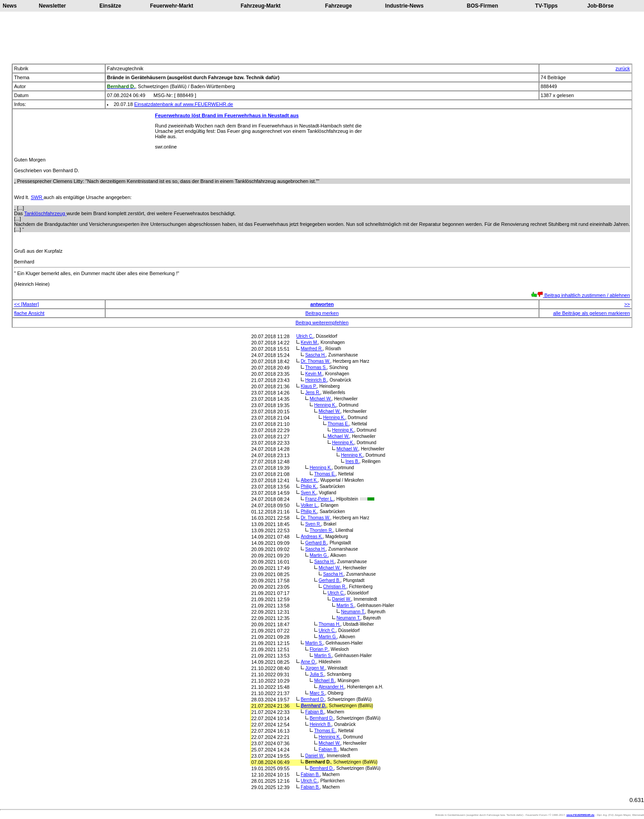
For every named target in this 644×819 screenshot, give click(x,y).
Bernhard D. (313, 699)
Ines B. (352, 461)
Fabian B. (315, 712)
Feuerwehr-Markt (172, 6)
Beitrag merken (322, 313)
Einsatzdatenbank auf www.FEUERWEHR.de (184, 104)
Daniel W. (341, 599)
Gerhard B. (316, 543)
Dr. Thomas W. (315, 361)
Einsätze (110, 6)
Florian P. (319, 649)
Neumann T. (353, 612)
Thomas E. (338, 424)
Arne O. (308, 662)
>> (627, 304)
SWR (37, 197)
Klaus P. (309, 386)
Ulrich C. (305, 336)
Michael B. (324, 681)
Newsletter (53, 6)
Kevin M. (309, 342)
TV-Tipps (547, 6)
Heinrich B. (316, 380)
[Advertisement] (322, 38)
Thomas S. (316, 367)
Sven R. (313, 524)
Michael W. (320, 399)
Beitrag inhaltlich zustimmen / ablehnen (580, 295)
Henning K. (325, 405)
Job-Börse (600, 6)
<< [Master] (26, 304)
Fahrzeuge (339, 6)
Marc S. (317, 693)
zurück (623, 68)
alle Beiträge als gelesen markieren (592, 313)
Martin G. (319, 555)
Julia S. (317, 674)
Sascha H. (315, 355)
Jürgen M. (315, 668)
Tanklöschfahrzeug (45, 213)
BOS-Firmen (483, 6)
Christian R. (335, 587)
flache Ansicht (29, 313)
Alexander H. (331, 687)
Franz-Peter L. (319, 499)
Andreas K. (311, 537)
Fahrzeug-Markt (261, 6)
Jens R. (313, 393)
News (10, 6)
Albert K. (309, 480)
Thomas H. (329, 624)
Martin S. (345, 605)
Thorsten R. (321, 530)
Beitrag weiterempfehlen (322, 323)
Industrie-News (404, 6)
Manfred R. (311, 349)
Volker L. (309, 505)
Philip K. (309, 486)
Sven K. (308, 493)
